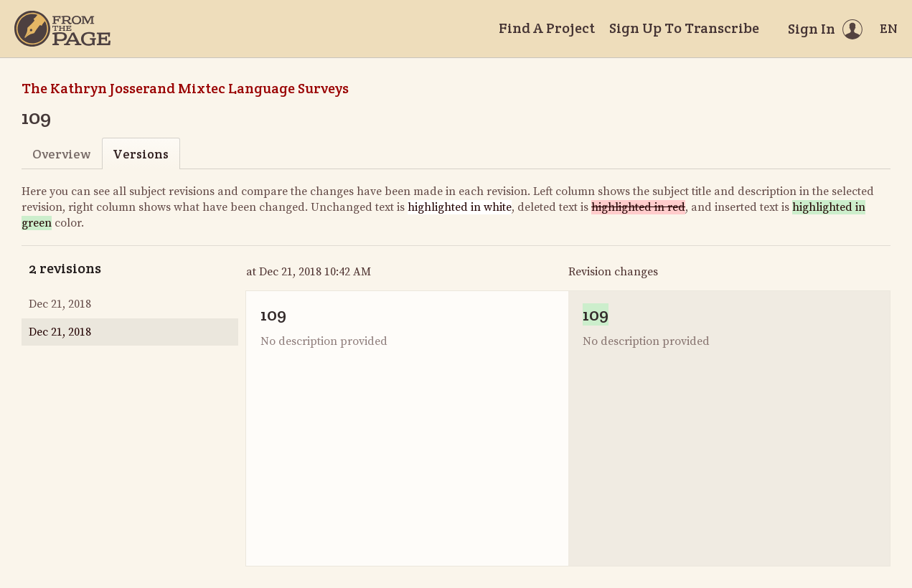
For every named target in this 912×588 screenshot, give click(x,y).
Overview (61, 154)
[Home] (62, 29)
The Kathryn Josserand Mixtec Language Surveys (185, 88)
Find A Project (547, 28)
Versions (141, 154)
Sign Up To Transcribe (684, 28)
